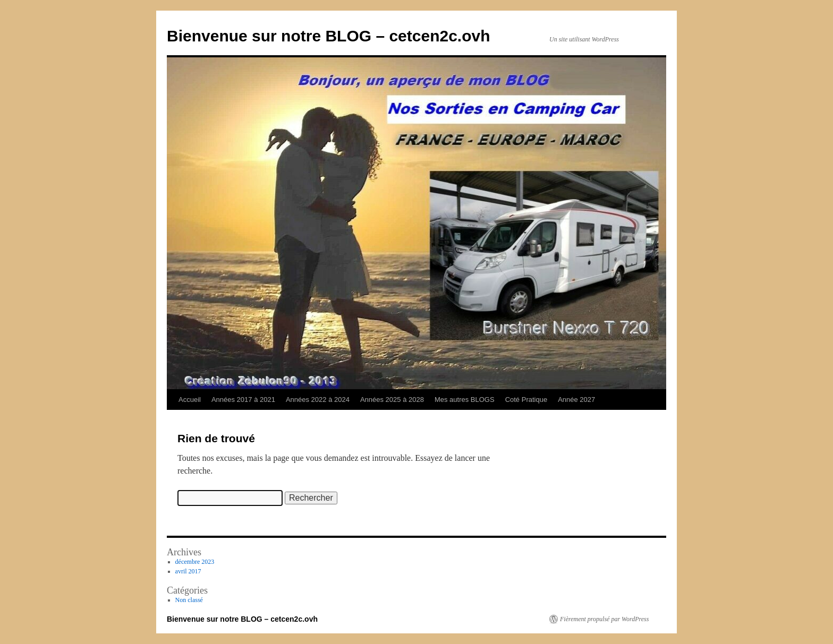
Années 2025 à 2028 (392, 400)
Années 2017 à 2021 (243, 400)
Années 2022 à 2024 (318, 400)
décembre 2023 (195, 562)
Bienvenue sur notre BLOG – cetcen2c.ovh (329, 36)
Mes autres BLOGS (465, 400)
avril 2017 (188, 571)
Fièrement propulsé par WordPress (604, 619)
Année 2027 (576, 400)
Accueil (190, 400)
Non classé (189, 600)
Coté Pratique (526, 400)
